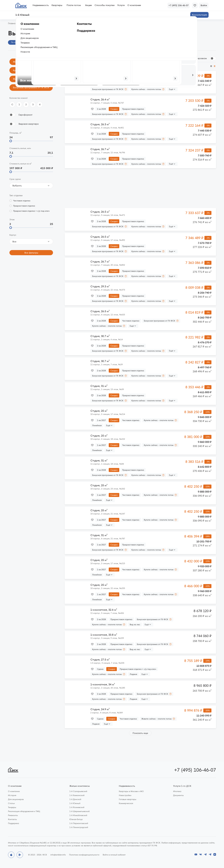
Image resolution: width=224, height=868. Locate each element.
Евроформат (25, 115)
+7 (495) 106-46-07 (195, 770)
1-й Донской (75, 799)
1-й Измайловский (78, 815)
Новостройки (125, 795)
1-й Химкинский (77, 795)
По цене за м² (151, 66)
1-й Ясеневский (77, 807)
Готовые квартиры (128, 799)
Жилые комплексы (80, 786)
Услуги (121, 5)
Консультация (199, 15)
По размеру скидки (89, 66)
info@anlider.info (58, 855)
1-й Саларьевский (78, 791)
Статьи (11, 803)
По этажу (136, 66)
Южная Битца (76, 819)
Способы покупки (104, 5)
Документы (178, 795)
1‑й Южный (26, 23)
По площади (121, 66)
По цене (69, 66)
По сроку (107, 66)
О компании (134, 5)
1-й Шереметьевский (79, 811)
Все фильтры (31, 253)
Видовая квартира (29, 124)
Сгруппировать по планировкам (189, 58)
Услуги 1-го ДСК (182, 786)
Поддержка (13, 823)
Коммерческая (126, 803)
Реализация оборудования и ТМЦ (24, 811)
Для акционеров (16, 799)
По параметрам (19, 42)
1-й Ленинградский (79, 827)
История (12, 795)
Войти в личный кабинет (114, 855)
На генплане (41, 42)
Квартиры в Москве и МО (131, 791)
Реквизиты (13, 815)
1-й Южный (75, 803)
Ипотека (177, 791)
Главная (12, 23)
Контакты (12, 819)
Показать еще (140, 733)
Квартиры (57, 5)
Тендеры (12, 807)
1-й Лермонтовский (79, 823)
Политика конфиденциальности (84, 855)
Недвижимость (41, 5)
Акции (88, 5)
